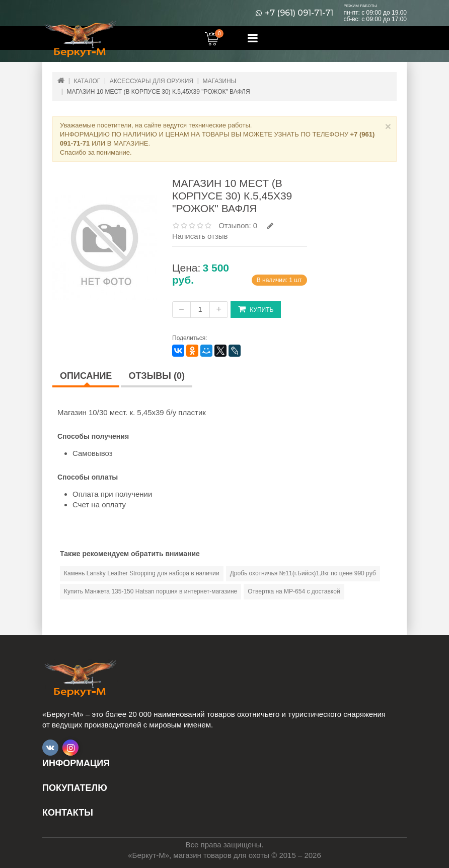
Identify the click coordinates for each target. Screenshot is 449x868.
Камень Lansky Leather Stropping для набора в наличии (142, 573)
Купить (256, 309)
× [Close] (388, 126)
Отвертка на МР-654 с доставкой (294, 591)
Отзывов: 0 (238, 225)
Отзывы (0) (157, 376)
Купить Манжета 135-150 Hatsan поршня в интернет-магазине (151, 591)
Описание (86, 376)
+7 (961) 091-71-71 (299, 13)
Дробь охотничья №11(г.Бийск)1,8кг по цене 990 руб (303, 573)
